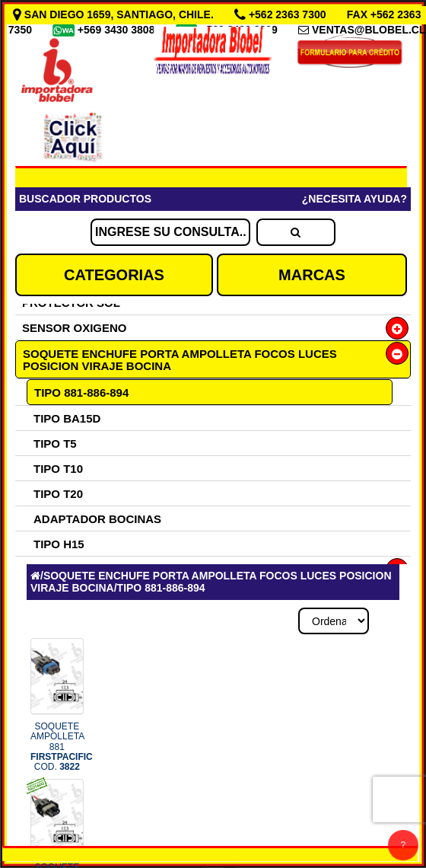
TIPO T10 (58, 469)
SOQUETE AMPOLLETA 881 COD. (62, 747)
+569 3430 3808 (118, 30)
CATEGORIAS (114, 275)
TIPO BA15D (67, 418)
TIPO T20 (58, 494)
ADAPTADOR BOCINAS (97, 519)
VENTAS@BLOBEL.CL (369, 30)
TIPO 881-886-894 (81, 393)
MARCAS (312, 275)
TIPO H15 (59, 544)
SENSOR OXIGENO (75, 328)
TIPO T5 (55, 444)
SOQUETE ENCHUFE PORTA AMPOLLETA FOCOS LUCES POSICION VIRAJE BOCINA (180, 360)
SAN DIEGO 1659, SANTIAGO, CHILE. (115, 14)
